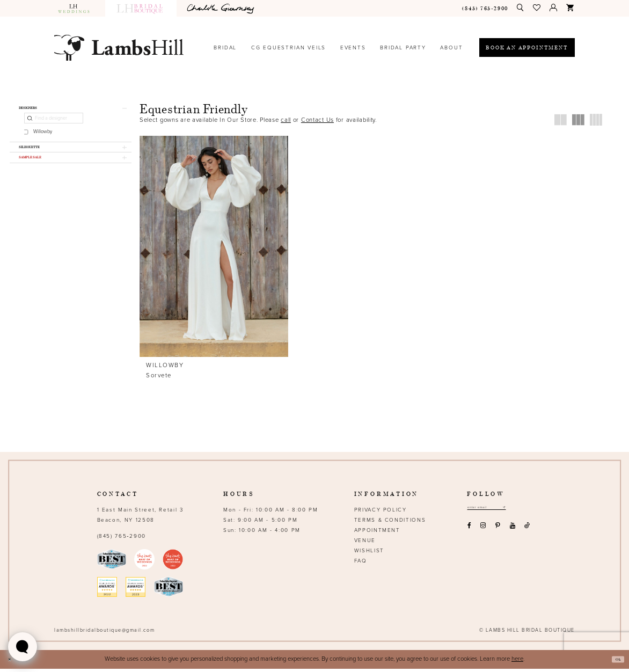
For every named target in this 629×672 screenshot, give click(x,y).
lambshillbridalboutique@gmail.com (104, 634)
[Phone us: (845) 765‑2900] (485, 8)
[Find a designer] (53, 123)
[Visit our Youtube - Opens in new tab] (512, 532)
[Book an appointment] (527, 48)
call (286, 120)
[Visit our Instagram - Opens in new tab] (483, 532)
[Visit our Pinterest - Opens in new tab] (498, 532)
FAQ (361, 564)
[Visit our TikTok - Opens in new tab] (527, 532)
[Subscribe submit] (525, 512)
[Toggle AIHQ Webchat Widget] (23, 647)
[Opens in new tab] (222, 8)
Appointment (377, 534)
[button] (537, 8)
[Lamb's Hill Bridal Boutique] (119, 48)
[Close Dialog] (12, 663)
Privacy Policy (381, 513)
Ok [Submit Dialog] (615, 662)
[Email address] (498, 512)
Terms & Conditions (390, 523)
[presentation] (214, 246)
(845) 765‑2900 (122, 539)
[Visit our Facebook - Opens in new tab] (469, 532)
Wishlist (369, 554)
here (517, 662)
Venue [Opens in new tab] (365, 544)
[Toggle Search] (521, 8)
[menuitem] (77, 8)
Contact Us (317, 120)
